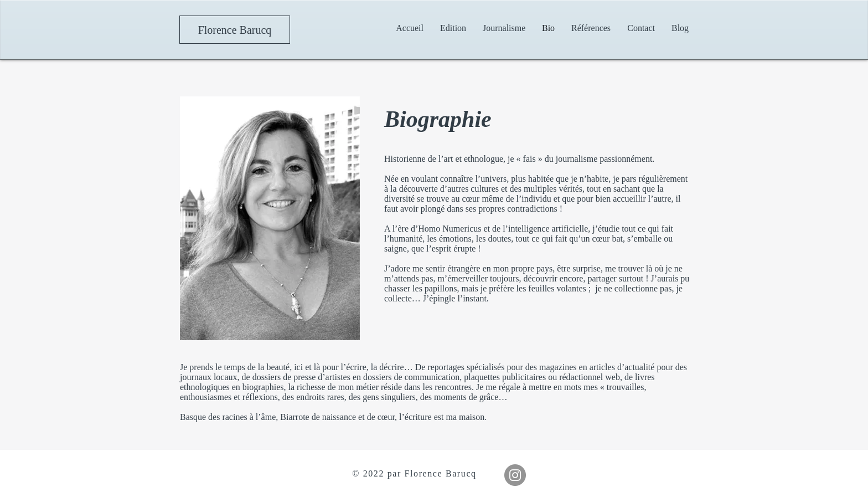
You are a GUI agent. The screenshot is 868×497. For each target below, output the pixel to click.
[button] (504, 28)
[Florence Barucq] (235, 30)
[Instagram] (515, 475)
